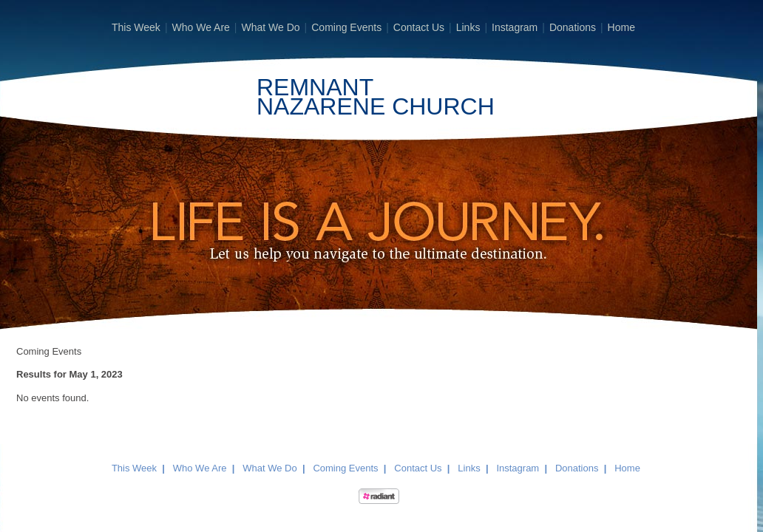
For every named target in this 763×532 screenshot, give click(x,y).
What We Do (270, 27)
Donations (573, 27)
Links (468, 27)
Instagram (515, 27)
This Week (136, 27)
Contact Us (419, 27)
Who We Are (201, 27)
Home (621, 27)
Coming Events (346, 27)
